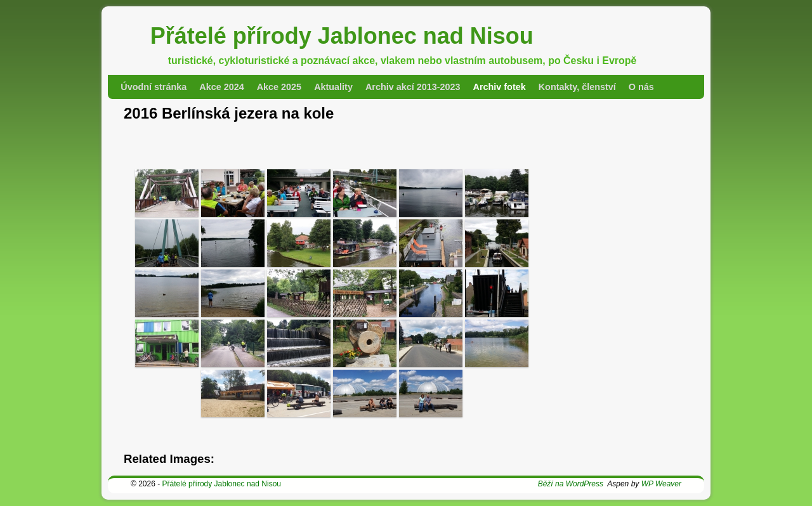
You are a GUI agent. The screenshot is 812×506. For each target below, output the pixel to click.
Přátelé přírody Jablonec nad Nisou (342, 36)
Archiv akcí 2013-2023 (413, 87)
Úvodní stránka (154, 87)
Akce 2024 (221, 87)
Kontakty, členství (577, 87)
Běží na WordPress (571, 484)
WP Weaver (661, 484)
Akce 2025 (279, 87)
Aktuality (333, 87)
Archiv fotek (500, 87)
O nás (641, 87)
